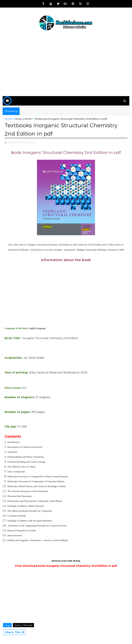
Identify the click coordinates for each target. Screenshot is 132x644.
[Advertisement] (66, 64)
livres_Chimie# (23, 625)
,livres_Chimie (27, 142)
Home (8, 119)
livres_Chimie (24, 119)
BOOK (77, 560)
